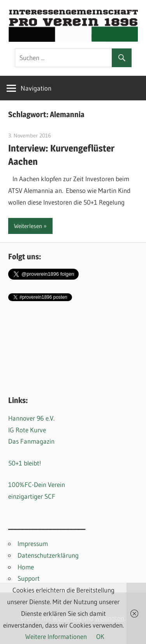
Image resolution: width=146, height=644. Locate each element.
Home (26, 567)
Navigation (36, 88)
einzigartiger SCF (32, 496)
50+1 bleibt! (25, 463)
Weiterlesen (28, 226)
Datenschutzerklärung (48, 555)
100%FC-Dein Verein (37, 484)
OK (100, 636)
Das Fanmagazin (31, 441)
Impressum (33, 543)
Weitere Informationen (56, 636)
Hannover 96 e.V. (31, 418)
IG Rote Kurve (27, 430)
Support (29, 578)
